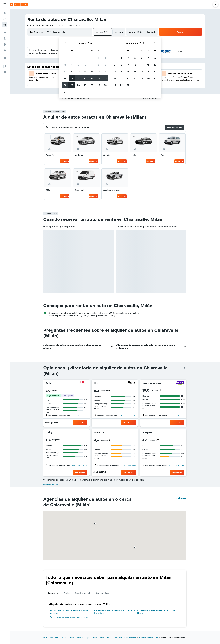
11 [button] (72, 72)
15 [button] (99, 72)
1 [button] (99, 58)
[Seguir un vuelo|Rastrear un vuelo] (5, 39)
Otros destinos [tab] (102, 593)
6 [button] (85, 65)
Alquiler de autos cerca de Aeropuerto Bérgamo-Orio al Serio (114, 612)
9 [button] (105, 65)
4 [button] (72, 65)
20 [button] (85, 78)
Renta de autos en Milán (149, 638)
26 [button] (78, 85)
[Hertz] (131, 383)
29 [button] (99, 85)
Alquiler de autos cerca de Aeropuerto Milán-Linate (157, 612)
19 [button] (79, 78)
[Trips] (5, 58)
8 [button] (99, 65)
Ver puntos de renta (80, 416)
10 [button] (65, 72)
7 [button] (92, 65)
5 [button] (79, 65)
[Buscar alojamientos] (5, 19)
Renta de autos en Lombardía (125, 638)
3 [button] (65, 65)
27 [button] (85, 85)
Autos (64, 638)
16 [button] (105, 72)
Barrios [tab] (67, 593)
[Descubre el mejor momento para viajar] (5, 44)
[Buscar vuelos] (5, 13)
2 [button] (105, 58)
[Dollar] (83, 383)
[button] (5, 4)
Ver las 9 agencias (52, 485)
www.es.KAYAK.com (51, 638)
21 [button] (92, 78)
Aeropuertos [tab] (54, 593)
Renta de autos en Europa (79, 638)
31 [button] (65, 92)
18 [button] (72, 78)
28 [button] (92, 85)
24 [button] (65, 85)
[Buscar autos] (5, 25)
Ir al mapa (181, 498)
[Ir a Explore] (5, 33)
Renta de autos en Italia (102, 638)
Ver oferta (65, 161)
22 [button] (99, 78)
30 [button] (105, 85)
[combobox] (41, 25)
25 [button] (72, 85)
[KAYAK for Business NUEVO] (5, 50)
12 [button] (79, 72)
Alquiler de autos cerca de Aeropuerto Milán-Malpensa (69, 612)
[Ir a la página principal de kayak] (19, 4)
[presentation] (185, 368)
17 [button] (65, 78)
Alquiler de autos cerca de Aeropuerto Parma (69, 617)
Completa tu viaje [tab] (83, 593)
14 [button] (92, 72)
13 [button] (85, 72)
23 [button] (105, 78)
